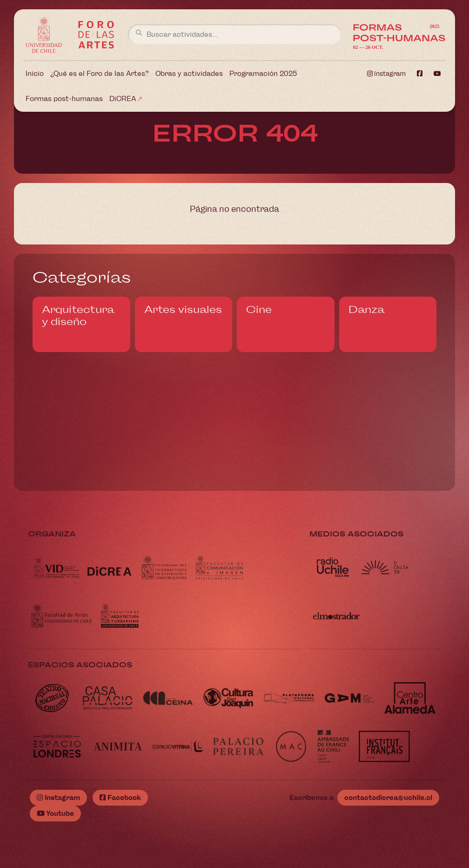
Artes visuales (183, 310)
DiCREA (123, 99)
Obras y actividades (189, 74)
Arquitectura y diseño (78, 316)
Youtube (55, 814)
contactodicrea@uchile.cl (388, 798)
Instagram (386, 74)
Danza (366, 310)
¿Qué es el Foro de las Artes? (100, 74)
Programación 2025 (263, 74)
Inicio (35, 74)
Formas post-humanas (64, 99)
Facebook (120, 798)
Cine (259, 310)
